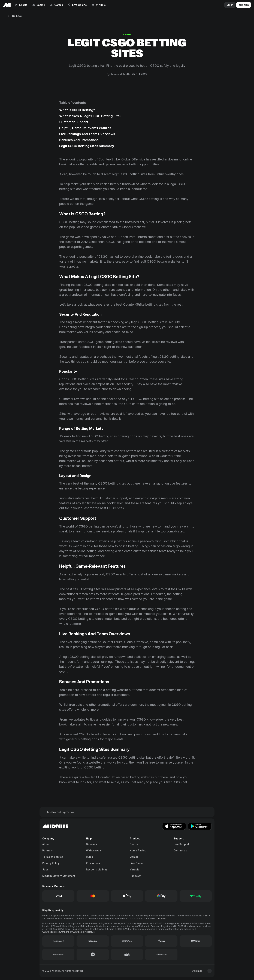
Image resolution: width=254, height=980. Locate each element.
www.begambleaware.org (56, 932)
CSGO (127, 35)
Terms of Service (53, 857)
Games (134, 857)
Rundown (136, 876)
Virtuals (135, 869)
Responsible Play (97, 869)
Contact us (180, 850)
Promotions (93, 863)
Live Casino (137, 863)
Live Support (181, 844)
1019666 (162, 918)
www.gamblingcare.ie (84, 932)
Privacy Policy (51, 863)
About (46, 844)
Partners (48, 850)
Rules (90, 857)
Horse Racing (138, 850)
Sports (134, 844)
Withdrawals (94, 850)
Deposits (92, 844)
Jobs (45, 869)
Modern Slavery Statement (59, 876)
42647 (207, 916)
